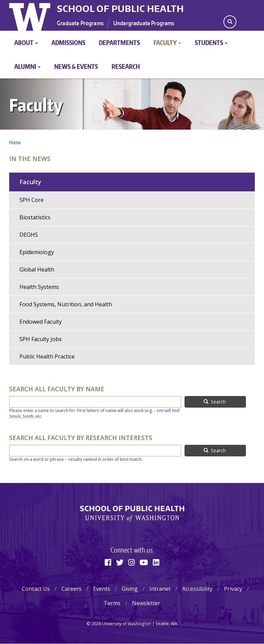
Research (126, 66)
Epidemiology (37, 252)
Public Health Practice (47, 356)
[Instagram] (131, 562)
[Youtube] (144, 562)
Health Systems (39, 287)
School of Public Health (120, 9)
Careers (71, 589)
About (26, 42)
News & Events (76, 66)
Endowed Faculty (41, 322)
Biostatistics (35, 217)
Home (15, 142)
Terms (112, 603)
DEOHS (29, 235)
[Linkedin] (156, 562)
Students (211, 42)
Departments (119, 42)
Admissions (68, 42)
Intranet (160, 589)
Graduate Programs (80, 23)
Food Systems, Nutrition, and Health (66, 304)
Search (215, 402)
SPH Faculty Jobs (41, 339)
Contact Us (36, 589)
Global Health (37, 269)
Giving (130, 589)
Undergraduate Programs (144, 23)
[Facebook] (108, 562)
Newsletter (146, 603)
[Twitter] (120, 562)
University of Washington (31, 15)
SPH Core (32, 200)
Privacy (233, 589)
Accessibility (197, 589)
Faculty (167, 42)
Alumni (27, 66)
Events (102, 589)
